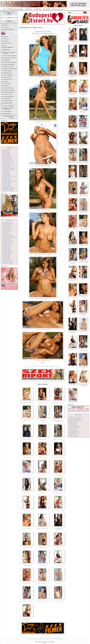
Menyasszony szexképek (8, 189)
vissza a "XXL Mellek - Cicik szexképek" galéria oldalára (37, 366)
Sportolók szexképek (7, 244)
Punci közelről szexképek (8, 236)
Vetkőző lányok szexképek (8, 261)
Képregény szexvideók (74, 426)
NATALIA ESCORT (27, 439)
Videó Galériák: (78, 415)
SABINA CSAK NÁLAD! (58, 493)
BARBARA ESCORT (43, 439)
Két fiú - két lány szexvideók (75, 419)
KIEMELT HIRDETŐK (8, 47)
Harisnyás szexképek (7, 175)
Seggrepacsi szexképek (7, 240)
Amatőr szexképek (7, 151)
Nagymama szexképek (7, 225)
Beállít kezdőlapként (38, 639)
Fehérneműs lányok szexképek (9, 168)
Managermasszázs (8, 97)
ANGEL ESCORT (43, 475)
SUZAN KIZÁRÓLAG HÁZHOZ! (58, 529)
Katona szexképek (6, 180)
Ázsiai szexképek (6, 154)
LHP (4, 9)
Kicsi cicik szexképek (7, 182)
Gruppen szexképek (7, 173)
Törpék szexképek (6, 257)
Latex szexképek (6, 185)
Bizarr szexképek (6, 157)
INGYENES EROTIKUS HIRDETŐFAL (8, 109)
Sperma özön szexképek (8, 243)
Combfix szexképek (7, 161)
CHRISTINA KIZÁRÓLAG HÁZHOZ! (58, 421)
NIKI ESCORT (43, 420)
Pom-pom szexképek (7, 233)
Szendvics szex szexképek (8, 246)
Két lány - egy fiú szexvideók (75, 420)
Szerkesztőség (54, 639)
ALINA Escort (27, 511)
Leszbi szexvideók (73, 429)
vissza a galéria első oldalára (55, 366)
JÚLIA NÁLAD (27, 493)
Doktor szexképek (6, 166)
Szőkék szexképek (7, 247)
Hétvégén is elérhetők (10, 62)
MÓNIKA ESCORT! (43, 547)
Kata (43, 511)
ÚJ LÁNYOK (6, 39)
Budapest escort (8, 103)
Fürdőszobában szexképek (8, 170)
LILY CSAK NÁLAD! (27, 529)
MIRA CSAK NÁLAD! (58, 439)
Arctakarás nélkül (9, 88)
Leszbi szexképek (6, 186)
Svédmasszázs (7, 99)
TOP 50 (5, 45)
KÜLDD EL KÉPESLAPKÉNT (42, 77)
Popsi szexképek (6, 234)
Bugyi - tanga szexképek (8, 159)
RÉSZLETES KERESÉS (8, 29)
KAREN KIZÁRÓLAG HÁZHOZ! (27, 619)
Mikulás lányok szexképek (8, 190)
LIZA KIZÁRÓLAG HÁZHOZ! (58, 601)
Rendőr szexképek (7, 239)
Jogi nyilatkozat (30, 639)
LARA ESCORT (43, 565)
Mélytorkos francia (9, 92)
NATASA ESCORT (27, 583)
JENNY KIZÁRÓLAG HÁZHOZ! (58, 457)
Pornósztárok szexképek (8, 235)
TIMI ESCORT (58, 475)
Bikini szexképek (6, 155)
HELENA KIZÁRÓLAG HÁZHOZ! (83, 296)
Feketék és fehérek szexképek (9, 169)
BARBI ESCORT (27, 420)
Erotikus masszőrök (9, 64)
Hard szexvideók (73, 424)
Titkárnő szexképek (7, 256)
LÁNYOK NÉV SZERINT (9, 106)
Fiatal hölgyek (8, 79)
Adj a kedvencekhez (47, 639)
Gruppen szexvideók (73, 423)
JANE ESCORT (43, 493)
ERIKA (58, 547)
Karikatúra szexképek (7, 179)
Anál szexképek (6, 152)
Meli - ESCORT (73, 129)
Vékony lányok (8, 71)
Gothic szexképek (6, 172)
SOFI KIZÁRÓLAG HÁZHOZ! (27, 402)
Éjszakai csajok (8, 94)
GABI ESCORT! (73, 385)
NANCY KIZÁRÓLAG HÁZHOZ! (83, 385)
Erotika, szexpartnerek (57, 9)
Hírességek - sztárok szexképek (9, 176)
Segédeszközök (8, 73)
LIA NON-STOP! (58, 583)
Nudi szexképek (6, 228)
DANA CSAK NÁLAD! (27, 547)
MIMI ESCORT (73, 179)
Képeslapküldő (47, 9)
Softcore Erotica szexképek (8, 242)
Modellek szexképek (7, 222)
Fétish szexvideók (73, 422)
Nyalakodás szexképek (7, 229)
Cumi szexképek (6, 164)
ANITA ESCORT (27, 457)
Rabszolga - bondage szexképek (9, 237)
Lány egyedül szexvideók (74, 427)
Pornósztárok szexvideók (74, 433)
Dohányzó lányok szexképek (9, 165)
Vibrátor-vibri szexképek (8, 262)
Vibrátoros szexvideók (74, 436)
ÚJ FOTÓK (6, 41)
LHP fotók (6, 86)
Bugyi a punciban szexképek (9, 160)
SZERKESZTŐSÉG (7, 111)
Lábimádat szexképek (7, 184)
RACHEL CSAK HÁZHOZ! (43, 529)
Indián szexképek (6, 177)
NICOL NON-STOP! (27, 475)
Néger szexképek (6, 226)
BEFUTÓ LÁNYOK (8, 43)
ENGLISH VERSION (10, 33)
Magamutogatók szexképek (8, 187)
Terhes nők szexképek (7, 252)
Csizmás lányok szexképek (8, 162)
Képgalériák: (9, 148)
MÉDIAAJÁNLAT (7, 113)
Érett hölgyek (7, 77)
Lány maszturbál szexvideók (75, 428)
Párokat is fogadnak (9, 90)
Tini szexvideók (72, 434)
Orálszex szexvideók (73, 430)
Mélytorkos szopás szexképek (9, 188)
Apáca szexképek (6, 153)
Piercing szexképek (7, 231)
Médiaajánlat (60, 639)
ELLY (83, 280)
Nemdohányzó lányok (10, 58)
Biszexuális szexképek (7, 156)
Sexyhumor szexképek (7, 241)
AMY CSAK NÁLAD (43, 402)
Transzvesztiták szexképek (8, 259)
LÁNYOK (5, 37)
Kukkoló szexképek (7, 183)
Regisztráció (6, 22)
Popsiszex (6, 82)
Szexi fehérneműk (8, 75)
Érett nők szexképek (7, 167)
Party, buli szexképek (7, 230)
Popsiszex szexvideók (74, 432)
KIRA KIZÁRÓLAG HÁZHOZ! (58, 511)
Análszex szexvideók (74, 421)
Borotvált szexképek (7, 158)
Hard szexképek (6, 174)
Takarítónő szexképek (7, 250)
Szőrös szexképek (6, 249)
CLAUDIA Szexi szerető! (58, 402)
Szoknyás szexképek (7, 248)
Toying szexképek (6, 258)
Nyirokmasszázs (8, 101)
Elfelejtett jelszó (12, 22)
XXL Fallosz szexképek (8, 263)
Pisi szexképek (6, 232)
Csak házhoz (7, 60)
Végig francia (7, 84)
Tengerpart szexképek (7, 251)
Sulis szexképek (6, 245)
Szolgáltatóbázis (38, 9)
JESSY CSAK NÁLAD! (43, 583)
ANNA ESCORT (73, 246)
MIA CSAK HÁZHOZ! (83, 262)
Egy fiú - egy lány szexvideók (75, 417)
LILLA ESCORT (27, 565)
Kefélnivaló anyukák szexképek (9, 181)
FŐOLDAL (6, 25)
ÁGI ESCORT (58, 565)
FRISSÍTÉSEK (6, 50)
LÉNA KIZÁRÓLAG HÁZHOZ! (27, 601)
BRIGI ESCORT (83, 196)
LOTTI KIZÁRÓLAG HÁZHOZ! (42, 601)
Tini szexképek (6, 255)
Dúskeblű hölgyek (9, 67)
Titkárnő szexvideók (73, 435)
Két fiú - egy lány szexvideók (75, 418)
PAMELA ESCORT (43, 457)
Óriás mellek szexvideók (74, 431)
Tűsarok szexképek (7, 260)
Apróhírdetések (28, 9)
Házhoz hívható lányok (10, 56)
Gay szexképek (6, 171)
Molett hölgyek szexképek (8, 224)
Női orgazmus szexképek (8, 227)
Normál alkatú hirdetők (10, 69)
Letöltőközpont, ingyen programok (15, 9)
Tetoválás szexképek (7, 254)
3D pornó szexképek (7, 150)
